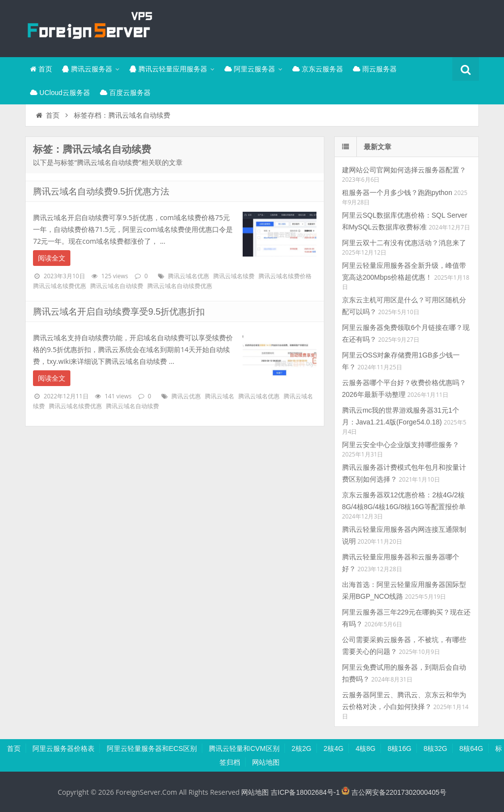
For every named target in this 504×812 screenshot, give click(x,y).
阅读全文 (52, 258)
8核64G (471, 748)
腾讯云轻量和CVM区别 (244, 748)
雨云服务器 (375, 69)
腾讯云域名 (220, 396)
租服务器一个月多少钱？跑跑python (397, 193)
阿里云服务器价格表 (63, 748)
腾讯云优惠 (186, 396)
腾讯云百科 (89, 27)
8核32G (435, 748)
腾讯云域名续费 (234, 276)
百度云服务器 (125, 93)
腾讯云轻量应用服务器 (168, 69)
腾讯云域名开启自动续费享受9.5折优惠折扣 (119, 312)
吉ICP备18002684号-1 (305, 792)
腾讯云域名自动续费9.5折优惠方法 (101, 192)
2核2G (301, 748)
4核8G (365, 748)
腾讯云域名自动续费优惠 (180, 286)
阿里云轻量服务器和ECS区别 (152, 748)
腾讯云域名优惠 (189, 276)
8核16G (400, 748)
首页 (41, 69)
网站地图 (266, 762)
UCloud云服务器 (60, 93)
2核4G (333, 748)
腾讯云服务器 (87, 69)
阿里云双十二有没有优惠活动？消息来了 (404, 243)
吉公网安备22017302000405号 (394, 792)
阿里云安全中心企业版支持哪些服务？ (401, 445)
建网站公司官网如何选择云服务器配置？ (404, 170)
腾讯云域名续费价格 (285, 276)
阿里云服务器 (250, 69)
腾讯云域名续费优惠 (60, 286)
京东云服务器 (318, 69)
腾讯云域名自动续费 (117, 286)
